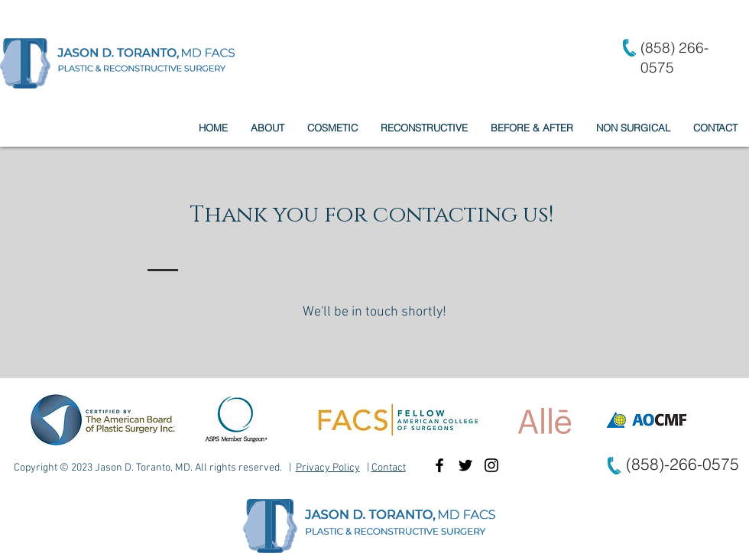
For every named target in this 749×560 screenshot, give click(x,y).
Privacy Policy (328, 468)
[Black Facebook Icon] (439, 465)
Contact (389, 468)
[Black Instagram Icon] (491, 465)
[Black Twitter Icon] (465, 465)
